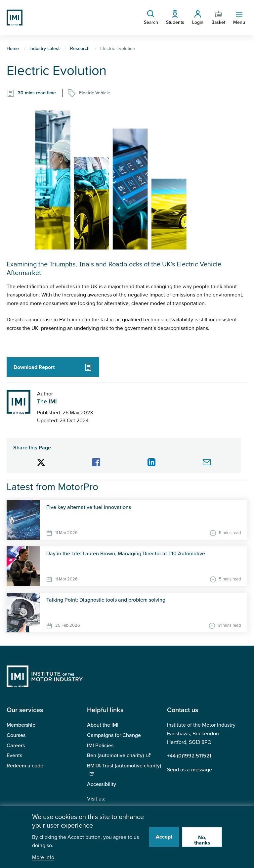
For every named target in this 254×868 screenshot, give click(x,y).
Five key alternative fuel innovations (89, 507)
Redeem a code (25, 766)
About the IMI (103, 725)
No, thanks (202, 840)
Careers (16, 746)
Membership (21, 725)
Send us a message (190, 770)
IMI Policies (100, 746)
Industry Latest (44, 48)
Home (13, 48)
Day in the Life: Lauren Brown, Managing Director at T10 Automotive (126, 554)
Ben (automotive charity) (115, 755)
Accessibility (102, 784)
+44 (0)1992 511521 (189, 756)
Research (80, 48)
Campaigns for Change (114, 735)
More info (43, 858)
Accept (164, 837)
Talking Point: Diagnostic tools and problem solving (106, 600)
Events (14, 755)
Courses (16, 735)
